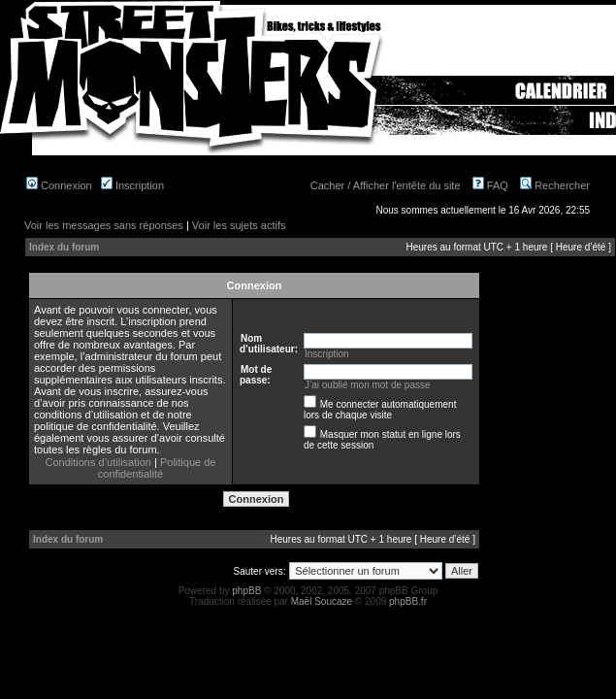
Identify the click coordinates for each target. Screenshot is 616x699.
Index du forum (64, 247)
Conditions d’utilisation (98, 462)
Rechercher (555, 185)
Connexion (59, 185)
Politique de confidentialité (157, 468)
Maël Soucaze (322, 601)
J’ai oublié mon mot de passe (368, 385)
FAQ (490, 185)
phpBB (246, 591)
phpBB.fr (408, 601)
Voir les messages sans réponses (104, 225)
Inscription (132, 185)
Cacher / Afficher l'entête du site (386, 185)
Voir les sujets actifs (239, 225)
